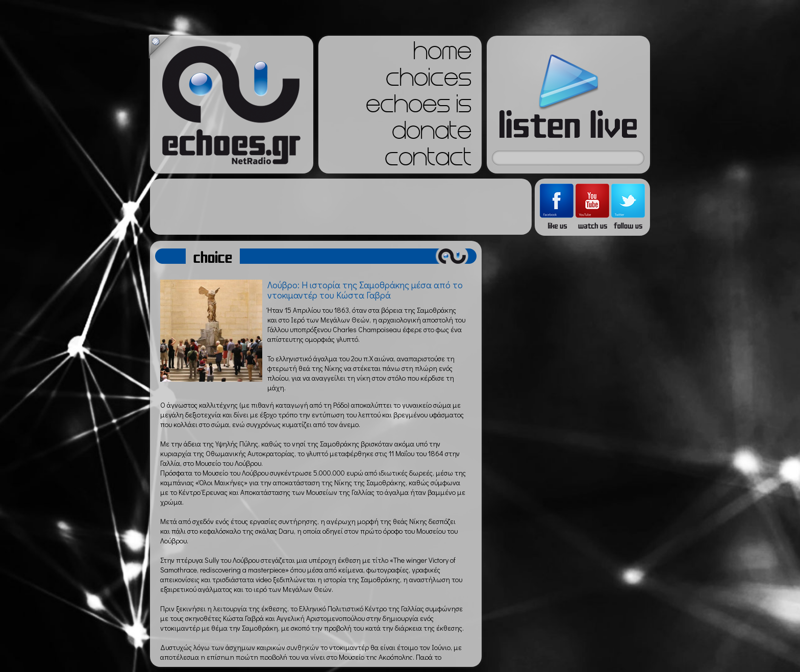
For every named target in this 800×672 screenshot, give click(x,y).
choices (429, 81)
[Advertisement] (341, 207)
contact (428, 160)
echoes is (419, 107)
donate (432, 134)
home (442, 54)
